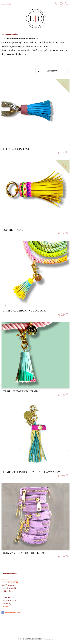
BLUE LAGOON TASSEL (17, 149)
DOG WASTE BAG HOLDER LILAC (24, 553)
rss (52, 639)
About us (5, 579)
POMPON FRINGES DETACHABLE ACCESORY (31, 472)
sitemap (48, 639)
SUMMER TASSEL (14, 230)
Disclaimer (5, 606)
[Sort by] (51, 71)
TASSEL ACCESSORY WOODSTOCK (24, 311)
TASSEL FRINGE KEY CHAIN (21, 391)
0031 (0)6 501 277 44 (10, 582)
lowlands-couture (11, 613)
